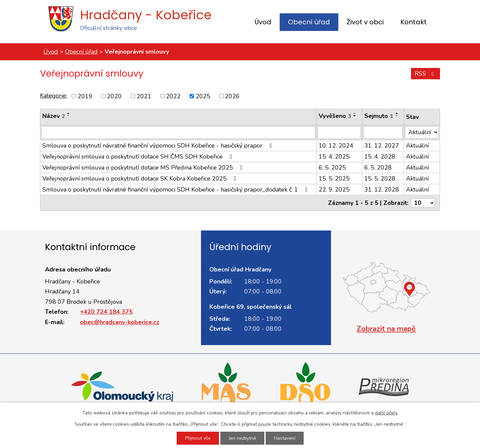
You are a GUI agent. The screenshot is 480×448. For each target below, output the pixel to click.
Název (54, 116)
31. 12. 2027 (382, 146)
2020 (114, 96)
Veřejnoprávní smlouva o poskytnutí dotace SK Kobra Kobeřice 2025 (141, 179)
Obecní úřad (309, 22)
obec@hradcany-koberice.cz (120, 322)
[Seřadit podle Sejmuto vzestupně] (397, 113)
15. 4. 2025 (334, 157)
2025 (203, 96)
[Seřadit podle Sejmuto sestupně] (397, 116)
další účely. (386, 413)
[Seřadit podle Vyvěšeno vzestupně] (355, 113)
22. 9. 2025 (334, 190)
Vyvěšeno (335, 116)
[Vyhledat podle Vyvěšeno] (339, 133)
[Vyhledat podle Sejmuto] (383, 133)
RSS (426, 74)
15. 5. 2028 (380, 179)
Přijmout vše (198, 438)
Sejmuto (379, 116)
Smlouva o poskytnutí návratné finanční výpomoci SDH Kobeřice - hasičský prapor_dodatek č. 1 (176, 190)
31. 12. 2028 (382, 190)
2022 (173, 96)
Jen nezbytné (242, 438)
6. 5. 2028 (378, 168)
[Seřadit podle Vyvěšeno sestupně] (355, 116)
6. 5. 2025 (332, 168)
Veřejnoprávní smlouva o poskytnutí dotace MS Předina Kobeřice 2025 (144, 168)
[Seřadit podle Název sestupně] (69, 116)
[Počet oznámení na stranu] (423, 203)
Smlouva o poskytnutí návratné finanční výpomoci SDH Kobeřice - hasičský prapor (158, 146)
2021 (144, 96)
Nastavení (285, 438)
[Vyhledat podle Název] (178, 133)
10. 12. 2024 (336, 146)
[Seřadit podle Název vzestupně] (69, 113)
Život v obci (365, 22)
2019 (85, 96)
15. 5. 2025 (334, 179)
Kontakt (413, 22)
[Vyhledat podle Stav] (422, 132)
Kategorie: (53, 96)
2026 (232, 96)
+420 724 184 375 (106, 312)
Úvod (263, 22)
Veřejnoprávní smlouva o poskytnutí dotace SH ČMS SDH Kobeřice (139, 157)
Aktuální (417, 146)
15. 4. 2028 (380, 157)
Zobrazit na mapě (386, 329)
